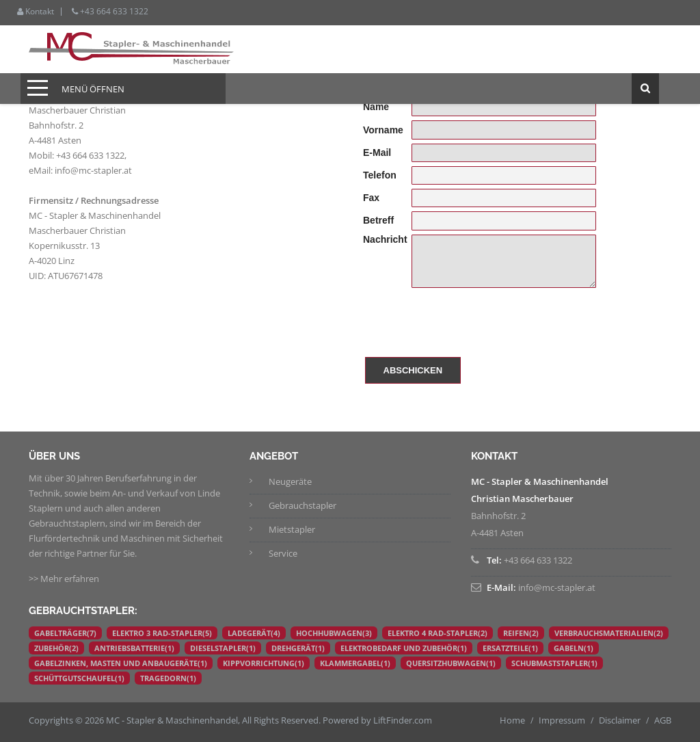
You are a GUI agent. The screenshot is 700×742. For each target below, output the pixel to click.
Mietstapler (292, 529)
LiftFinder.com (403, 720)
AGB (663, 720)
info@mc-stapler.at (93, 170)
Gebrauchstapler (302, 505)
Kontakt (36, 12)
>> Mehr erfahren (64, 579)
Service (283, 553)
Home (512, 720)
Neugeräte (290, 481)
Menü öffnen (93, 89)
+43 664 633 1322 (110, 12)
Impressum (562, 720)
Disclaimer (620, 720)
